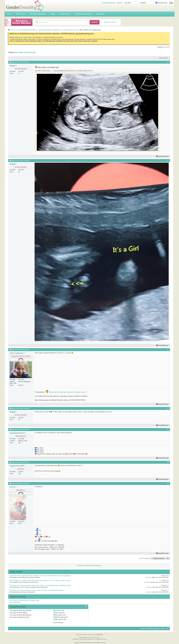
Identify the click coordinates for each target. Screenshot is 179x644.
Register (120, 3)
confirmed (22, 600)
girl (28, 600)
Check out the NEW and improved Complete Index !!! (68, 392)
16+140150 (14, 600)
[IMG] (55, 615)
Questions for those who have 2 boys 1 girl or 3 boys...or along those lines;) (37, 590)
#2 (168, 160)
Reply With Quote (162, 156)
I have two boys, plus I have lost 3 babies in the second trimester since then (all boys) (40, 576)
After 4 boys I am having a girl (25, 52)
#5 (168, 429)
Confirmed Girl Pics (70, 30)
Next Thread (96, 565)
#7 (168, 483)
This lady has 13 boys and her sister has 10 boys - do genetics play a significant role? (40, 585)
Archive (163, 629)
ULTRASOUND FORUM (27, 30)
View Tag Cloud (15, 602)
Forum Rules (58, 623)
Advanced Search (110, 22)
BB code (57, 610)
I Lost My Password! (108, 3)
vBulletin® (89, 637)
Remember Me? (161, 3)
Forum (13, 30)
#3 (168, 349)
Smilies (56, 613)
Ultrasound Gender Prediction (49, 30)
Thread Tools (163, 58)
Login (25, 37)
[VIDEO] (56, 617)
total (37, 600)
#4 (168, 408)
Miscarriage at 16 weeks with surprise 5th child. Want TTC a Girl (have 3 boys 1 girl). (40, 580)
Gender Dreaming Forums (25, 6)
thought (32, 600)
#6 (168, 462)
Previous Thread (84, 565)
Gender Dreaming (154, 629)
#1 (168, 62)
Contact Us (143, 629)
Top (168, 558)
